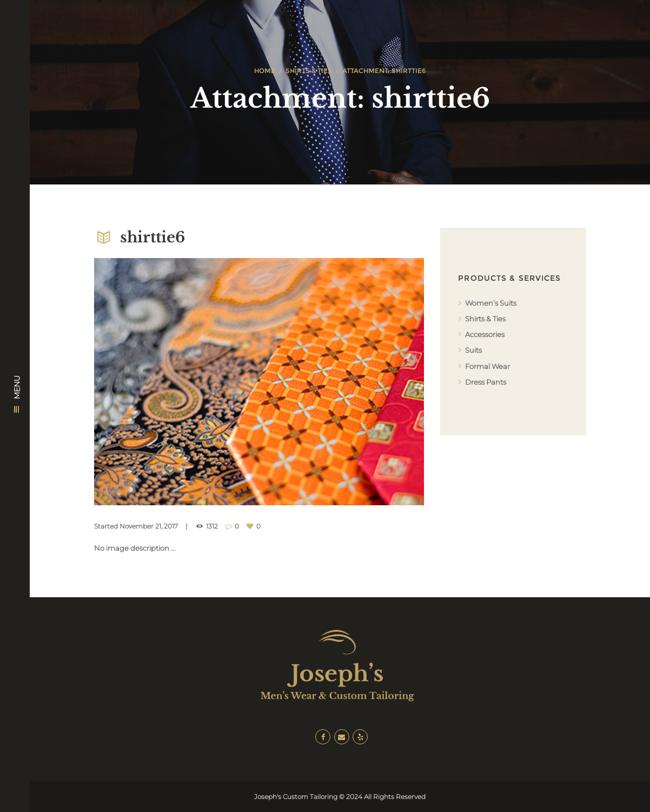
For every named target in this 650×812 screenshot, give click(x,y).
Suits (473, 350)
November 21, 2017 (149, 526)
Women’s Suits (491, 303)
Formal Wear (487, 366)
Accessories (485, 334)
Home (265, 71)
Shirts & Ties (309, 71)
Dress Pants (486, 382)
